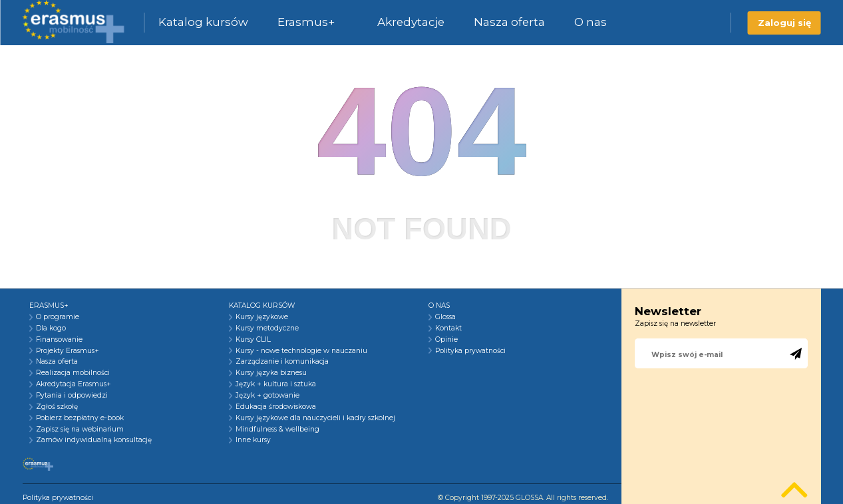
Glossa (445, 317)
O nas (590, 22)
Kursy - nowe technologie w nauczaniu (301, 351)
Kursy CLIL (253, 340)
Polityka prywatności (470, 351)
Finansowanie (59, 340)
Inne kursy (253, 440)
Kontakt (448, 328)
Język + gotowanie (267, 396)
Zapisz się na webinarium (80, 430)
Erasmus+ (306, 22)
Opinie (446, 340)
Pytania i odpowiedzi (72, 396)
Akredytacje (411, 22)
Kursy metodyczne (267, 328)
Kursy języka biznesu (271, 373)
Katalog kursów (203, 22)
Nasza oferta (509, 22)
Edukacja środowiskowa (276, 407)
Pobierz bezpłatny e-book (80, 418)
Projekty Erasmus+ (68, 351)
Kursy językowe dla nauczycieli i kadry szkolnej (315, 418)
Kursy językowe (262, 317)
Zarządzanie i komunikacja (282, 362)
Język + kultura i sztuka (276, 384)
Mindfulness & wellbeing (277, 430)
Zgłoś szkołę (57, 407)
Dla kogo (51, 328)
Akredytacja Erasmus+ (74, 384)
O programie (58, 317)
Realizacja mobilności (73, 373)
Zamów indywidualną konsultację (94, 440)
